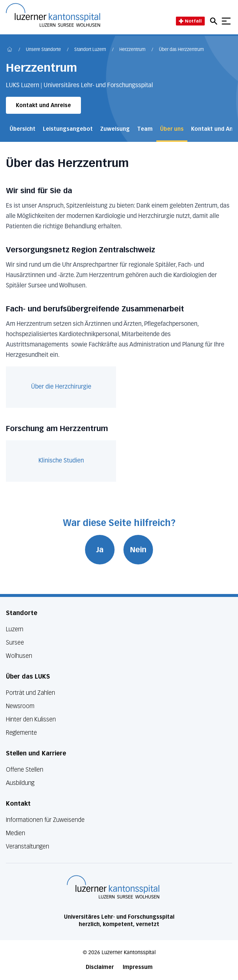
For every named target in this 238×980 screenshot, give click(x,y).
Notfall (190, 21)
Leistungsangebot (68, 129)
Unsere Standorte (43, 50)
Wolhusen (19, 656)
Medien (16, 833)
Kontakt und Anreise (43, 105)
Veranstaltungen (28, 846)
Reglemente (21, 733)
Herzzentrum (132, 50)
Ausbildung (20, 783)
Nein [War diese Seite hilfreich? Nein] (138, 550)
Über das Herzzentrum (181, 50)
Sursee (15, 643)
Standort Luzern (90, 50)
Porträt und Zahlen (30, 693)
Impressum (138, 967)
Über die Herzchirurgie (61, 387)
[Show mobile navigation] (226, 21)
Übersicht (23, 129)
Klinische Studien (61, 461)
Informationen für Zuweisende (45, 820)
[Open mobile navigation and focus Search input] (215, 21)
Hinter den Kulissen (31, 719)
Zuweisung (115, 129)
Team (145, 129)
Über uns (172, 129)
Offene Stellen (25, 770)
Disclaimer (100, 967)
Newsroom (20, 706)
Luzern (15, 629)
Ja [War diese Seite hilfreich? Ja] (100, 550)
